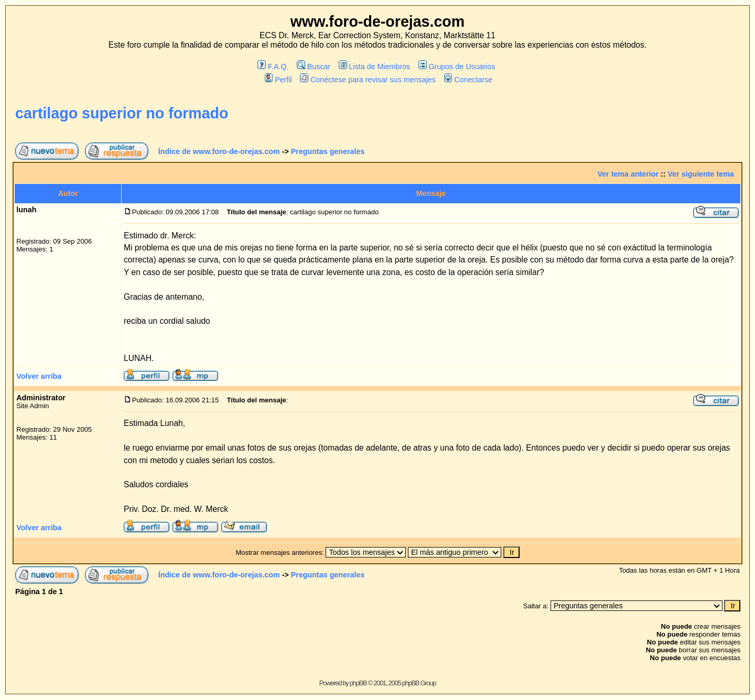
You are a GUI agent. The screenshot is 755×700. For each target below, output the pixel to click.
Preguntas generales (328, 151)
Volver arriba (39, 376)
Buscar (314, 67)
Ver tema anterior (628, 174)
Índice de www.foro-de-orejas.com (219, 151)
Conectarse (468, 80)
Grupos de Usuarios (457, 67)
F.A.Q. (273, 67)
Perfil (278, 80)
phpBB (358, 683)
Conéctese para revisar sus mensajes (368, 80)
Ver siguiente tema (701, 174)
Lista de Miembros (374, 67)
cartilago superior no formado (122, 113)
